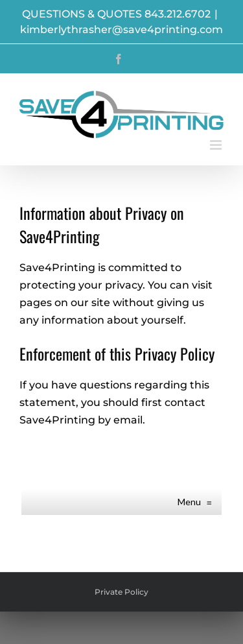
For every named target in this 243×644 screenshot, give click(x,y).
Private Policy (121, 592)
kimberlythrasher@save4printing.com (121, 30)
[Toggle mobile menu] (217, 145)
